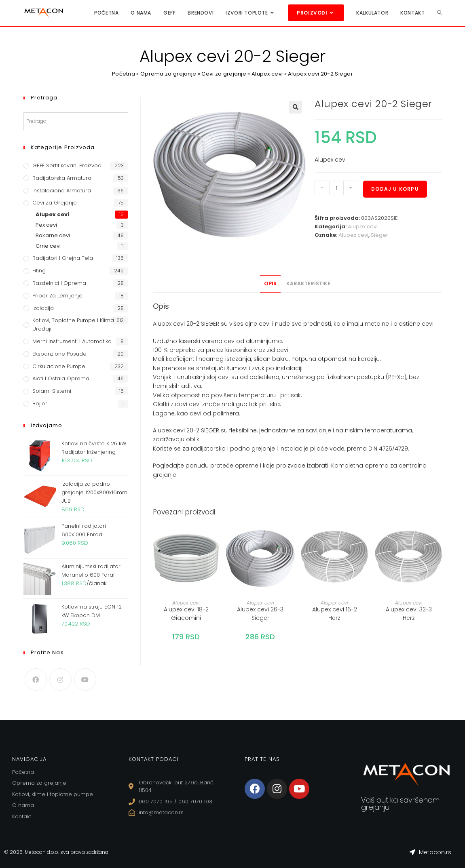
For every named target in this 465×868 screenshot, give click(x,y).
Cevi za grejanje (224, 74)
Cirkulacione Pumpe (59, 366)
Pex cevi (46, 225)
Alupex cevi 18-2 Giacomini (186, 614)
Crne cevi (48, 246)
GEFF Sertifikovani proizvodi (68, 165)
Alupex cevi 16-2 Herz (335, 614)
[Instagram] (60, 679)
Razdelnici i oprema (59, 283)
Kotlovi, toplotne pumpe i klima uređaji (73, 324)
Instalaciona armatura (62, 191)
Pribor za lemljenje (57, 296)
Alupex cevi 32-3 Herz (409, 614)
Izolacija (43, 308)
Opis (270, 283)
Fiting (39, 271)
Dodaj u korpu (395, 189)
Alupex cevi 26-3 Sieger (260, 614)
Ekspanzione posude (59, 354)
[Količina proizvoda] (336, 188)
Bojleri (40, 403)
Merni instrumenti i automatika (72, 341)
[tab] (270, 284)
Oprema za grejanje (168, 74)
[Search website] (440, 13)
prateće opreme (234, 466)
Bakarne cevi (53, 235)
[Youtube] (85, 679)
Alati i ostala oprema (61, 378)
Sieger (379, 235)
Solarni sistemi (52, 391)
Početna (124, 74)
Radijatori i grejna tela (63, 258)
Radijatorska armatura (62, 178)
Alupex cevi (267, 74)
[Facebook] (36, 679)
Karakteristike (308, 283)
